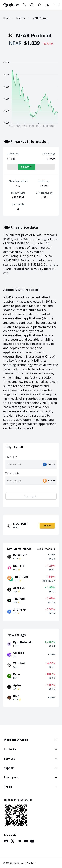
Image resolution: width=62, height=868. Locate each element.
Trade (47, 526)
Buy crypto (31, 496)
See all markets (46, 549)
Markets (21, 18)
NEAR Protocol (41, 18)
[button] (31, 740)
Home (7, 18)
